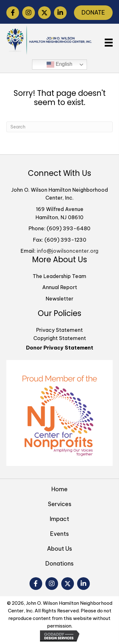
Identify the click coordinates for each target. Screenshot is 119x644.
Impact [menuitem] (60, 519)
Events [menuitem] (60, 534)
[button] (13, 13)
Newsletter (60, 299)
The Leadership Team (60, 276)
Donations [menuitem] (60, 563)
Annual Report (60, 287)
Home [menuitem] (60, 489)
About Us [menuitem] (60, 549)
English (60, 65)
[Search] (60, 127)
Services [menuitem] (60, 504)
